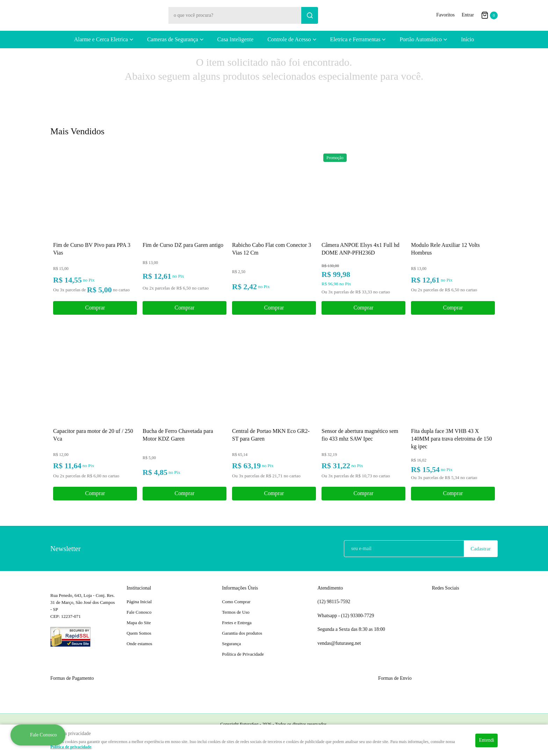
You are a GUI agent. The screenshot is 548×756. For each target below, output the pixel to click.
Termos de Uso (236, 612)
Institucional (139, 588)
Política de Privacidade (243, 654)
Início (467, 39)
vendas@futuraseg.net (339, 643)
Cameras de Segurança (173, 39)
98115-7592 (334, 602)
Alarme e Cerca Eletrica (101, 39)
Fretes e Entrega (237, 623)
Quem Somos (139, 633)
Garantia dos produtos (242, 633)
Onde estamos (139, 644)
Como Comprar (236, 602)
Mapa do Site (139, 623)
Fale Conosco (139, 612)
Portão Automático (420, 39)
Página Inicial (139, 602)
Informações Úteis (240, 588)
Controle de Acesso (289, 39)
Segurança (231, 644)
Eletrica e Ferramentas (355, 39)
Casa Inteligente (236, 39)
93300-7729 (358, 616)
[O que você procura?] (310, 15)
